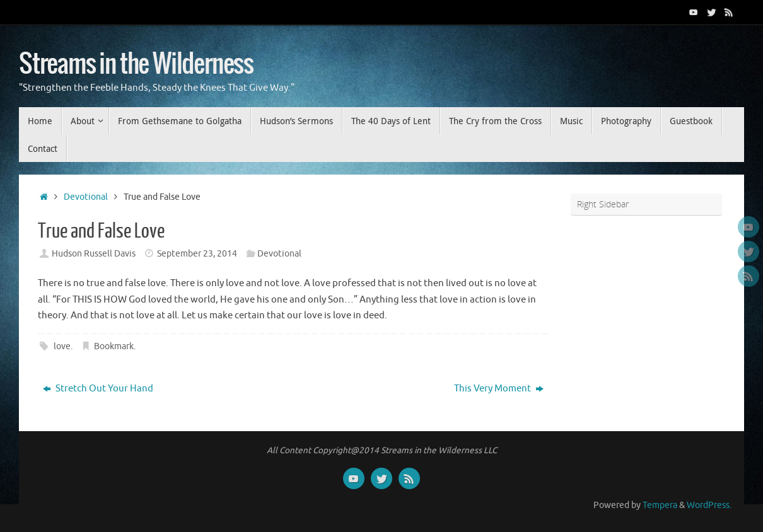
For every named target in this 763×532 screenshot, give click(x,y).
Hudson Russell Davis (94, 254)
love (62, 346)
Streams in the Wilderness (136, 64)
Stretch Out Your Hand (98, 389)
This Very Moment (499, 389)
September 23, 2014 (197, 254)
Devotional (86, 197)
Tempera (660, 505)
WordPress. (709, 505)
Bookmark (114, 346)
